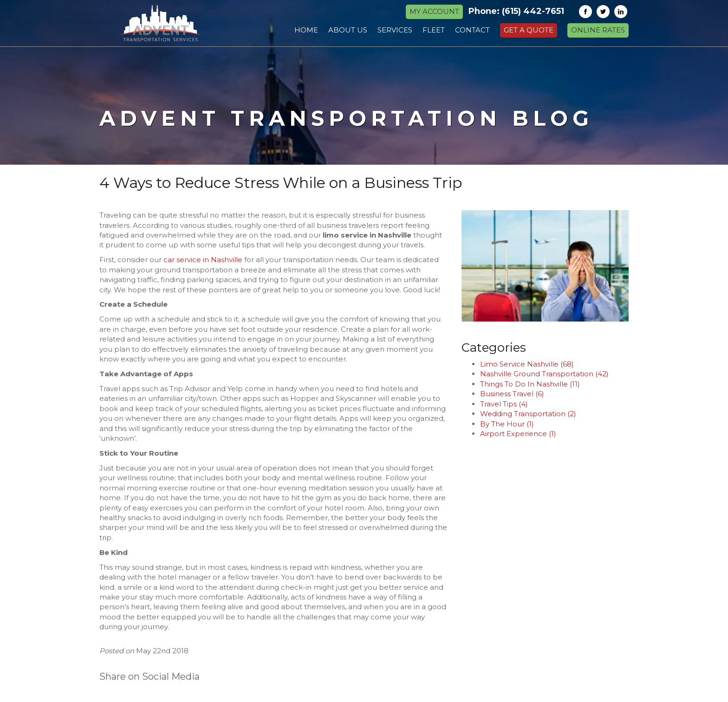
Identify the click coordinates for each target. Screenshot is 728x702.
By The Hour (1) (507, 424)
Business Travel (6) (512, 394)
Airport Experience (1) (518, 434)
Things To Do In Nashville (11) (530, 384)
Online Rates (598, 30)
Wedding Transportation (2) (528, 414)
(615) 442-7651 (533, 11)
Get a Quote (529, 30)
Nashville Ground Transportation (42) (544, 374)
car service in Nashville (203, 260)
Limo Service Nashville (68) (527, 364)
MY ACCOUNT (434, 11)
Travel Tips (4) (504, 404)
